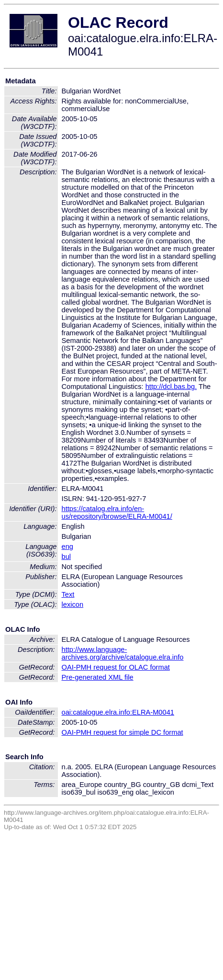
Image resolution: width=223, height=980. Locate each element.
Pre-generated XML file (98, 677)
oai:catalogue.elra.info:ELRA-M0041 (118, 712)
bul (67, 557)
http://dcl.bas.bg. (171, 387)
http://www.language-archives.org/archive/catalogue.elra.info (123, 653)
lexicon (73, 604)
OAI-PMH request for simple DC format (123, 732)
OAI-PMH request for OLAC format (116, 667)
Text (68, 594)
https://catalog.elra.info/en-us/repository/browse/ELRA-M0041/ (117, 513)
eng (67, 547)
